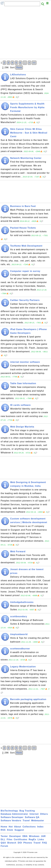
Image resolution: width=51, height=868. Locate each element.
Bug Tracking (27, 811)
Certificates (20, 839)
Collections (29, 827)
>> (34, 63)
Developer (15, 836)
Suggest (19, 830)
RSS (3, 830)
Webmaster (38, 821)
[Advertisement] (26, 33)
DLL (3, 839)
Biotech (12, 843)
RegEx (32, 839)
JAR (43, 836)
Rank (19, 67)
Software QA (32, 817)
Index (40, 827)
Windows (34, 836)
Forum (4, 846)
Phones (28, 843)
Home (4, 827)
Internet (34, 814)
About (18, 827)
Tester (4, 836)
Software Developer (12, 817)
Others (44, 814)
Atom (10, 830)
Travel (26, 821)
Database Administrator (14, 814)
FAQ (44, 843)
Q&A (3, 843)
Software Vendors (11, 821)
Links (41, 839)
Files (10, 839)
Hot (11, 827)
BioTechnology (9, 811)
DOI (20, 843)
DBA (25, 836)
